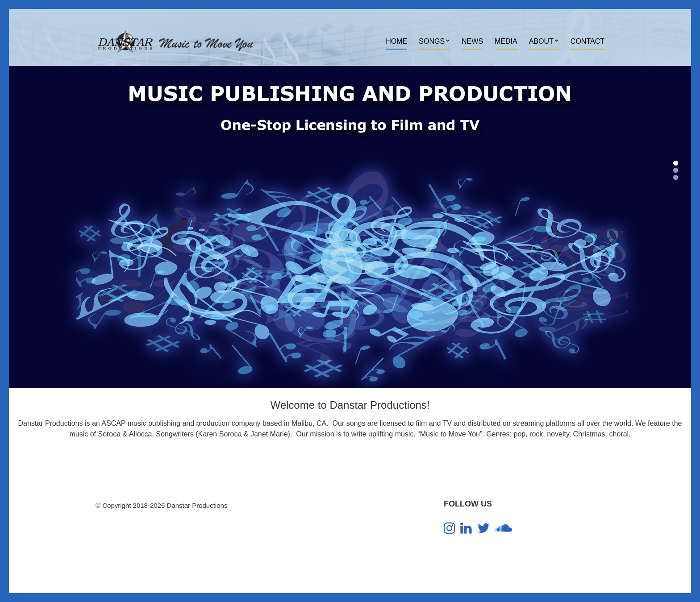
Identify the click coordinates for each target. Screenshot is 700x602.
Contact (587, 41)
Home (396, 41)
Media (506, 41)
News (472, 41)
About (541, 41)
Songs (432, 41)
